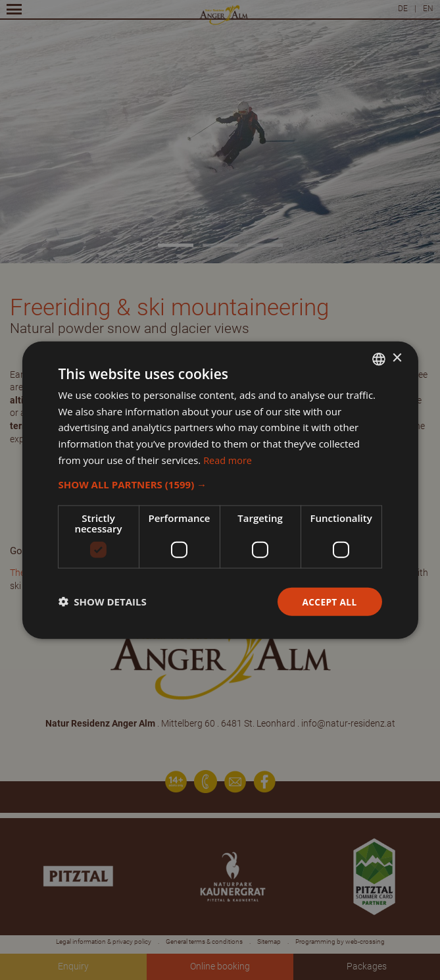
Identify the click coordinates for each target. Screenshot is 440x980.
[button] (220, 484)
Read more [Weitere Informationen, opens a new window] (229, 459)
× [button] (397, 358)
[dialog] (220, 490)
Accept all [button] (329, 601)
